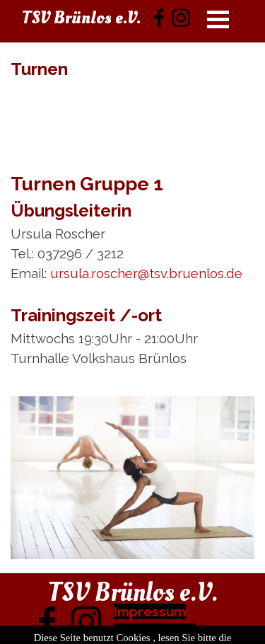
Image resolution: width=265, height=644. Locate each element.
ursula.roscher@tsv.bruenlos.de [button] (146, 273)
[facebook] (159, 18)
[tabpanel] (132, 99)
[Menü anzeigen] (218, 19)
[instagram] (181, 18)
